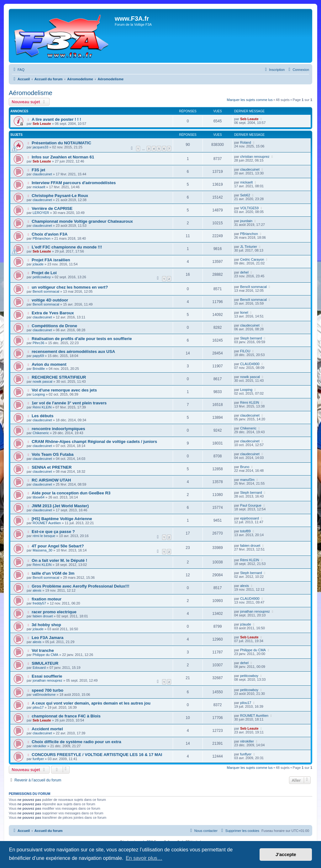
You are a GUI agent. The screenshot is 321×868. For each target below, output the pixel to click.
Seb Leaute (42, 124)
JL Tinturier (249, 247)
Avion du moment (49, 364)
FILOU (245, 351)
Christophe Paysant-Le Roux (60, 196)
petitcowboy (42, 277)
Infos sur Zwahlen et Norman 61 (63, 157)
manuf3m (247, 480)
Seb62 (245, 195)
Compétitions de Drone (54, 326)
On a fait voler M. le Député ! (59, 560)
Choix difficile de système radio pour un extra (76, 742)
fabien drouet (250, 546)
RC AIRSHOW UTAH (51, 480)
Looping (39, 394)
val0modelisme (44, 695)
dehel (244, 272)
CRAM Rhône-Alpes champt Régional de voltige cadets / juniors (94, 442)
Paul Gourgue (251, 505)
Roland (246, 142)
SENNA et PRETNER (52, 467)
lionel (244, 312)
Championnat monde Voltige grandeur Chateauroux (82, 221)
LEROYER (41, 213)
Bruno (245, 467)
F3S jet (38, 170)
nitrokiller (39, 746)
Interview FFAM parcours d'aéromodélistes (74, 183)
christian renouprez (255, 157)
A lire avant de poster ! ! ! (56, 119)
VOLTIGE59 (249, 208)
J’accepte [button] (286, 855)
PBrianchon (42, 238)
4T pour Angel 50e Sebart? (58, 546)
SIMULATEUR (45, 663)
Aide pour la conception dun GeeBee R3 (71, 493)
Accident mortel (47, 729)
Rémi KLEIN (42, 407)
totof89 (245, 531)
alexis (37, 590)
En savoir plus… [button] (144, 858)
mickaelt (39, 187)
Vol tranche (43, 650)
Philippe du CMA (45, 655)
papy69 (38, 356)
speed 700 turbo (47, 690)
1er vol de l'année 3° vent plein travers (69, 403)
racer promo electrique (54, 612)
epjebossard (250, 518)
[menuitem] (18, 70)
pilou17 (38, 707)
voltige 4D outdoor (50, 300)
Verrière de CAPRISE (52, 208)
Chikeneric (41, 433)
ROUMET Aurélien (47, 523)
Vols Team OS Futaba (53, 454)
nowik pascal (42, 381)
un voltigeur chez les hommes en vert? (70, 287)
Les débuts (43, 416)
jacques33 (40, 147)
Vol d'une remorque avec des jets (64, 390)
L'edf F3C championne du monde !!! (67, 247)
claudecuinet (42, 174)
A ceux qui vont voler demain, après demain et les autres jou (91, 703)
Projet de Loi (44, 273)
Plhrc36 (38, 343)
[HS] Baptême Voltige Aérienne (62, 519)
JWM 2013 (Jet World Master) (60, 506)
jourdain (246, 221)
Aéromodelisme (31, 93)
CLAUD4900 (250, 364)
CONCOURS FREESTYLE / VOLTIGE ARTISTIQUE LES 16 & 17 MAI (97, 755)
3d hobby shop (46, 625)
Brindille (39, 369)
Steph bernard (251, 338)
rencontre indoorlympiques (58, 429)
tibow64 (39, 497)
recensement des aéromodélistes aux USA (73, 351)
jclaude (38, 264)
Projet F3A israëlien (51, 260)
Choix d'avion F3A (50, 234)
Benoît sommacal (46, 291)
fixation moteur (47, 599)
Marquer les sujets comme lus (250, 100)
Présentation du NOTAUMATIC (61, 143)
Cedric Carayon (252, 259)
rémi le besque (44, 536)
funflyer (38, 759)
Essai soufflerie (47, 676)
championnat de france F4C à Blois (66, 716)
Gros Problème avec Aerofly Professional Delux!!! (81, 586)
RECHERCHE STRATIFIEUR (59, 377)
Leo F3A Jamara (47, 638)
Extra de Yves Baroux (53, 313)
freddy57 (39, 603)
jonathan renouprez (255, 611)
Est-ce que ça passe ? (53, 532)
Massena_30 (42, 550)
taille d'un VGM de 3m (53, 573)
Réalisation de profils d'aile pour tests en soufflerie (82, 339)
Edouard (39, 668)
